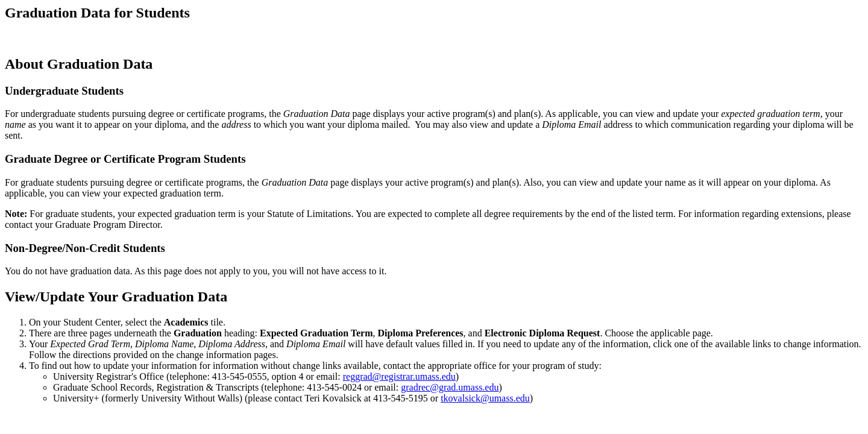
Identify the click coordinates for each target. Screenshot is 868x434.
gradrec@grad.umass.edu (450, 387)
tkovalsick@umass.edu (485, 398)
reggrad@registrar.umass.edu (399, 376)
